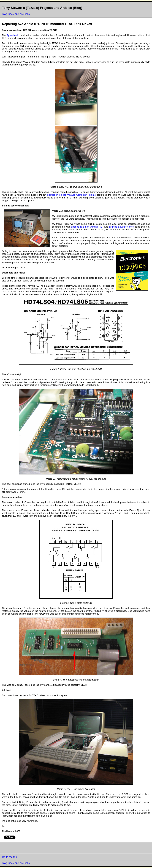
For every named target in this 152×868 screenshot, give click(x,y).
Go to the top (9, 857)
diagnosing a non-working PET (87, 227)
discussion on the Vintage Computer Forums (71, 195)
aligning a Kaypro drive (121, 227)
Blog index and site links (16, 14)
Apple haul (12, 35)
